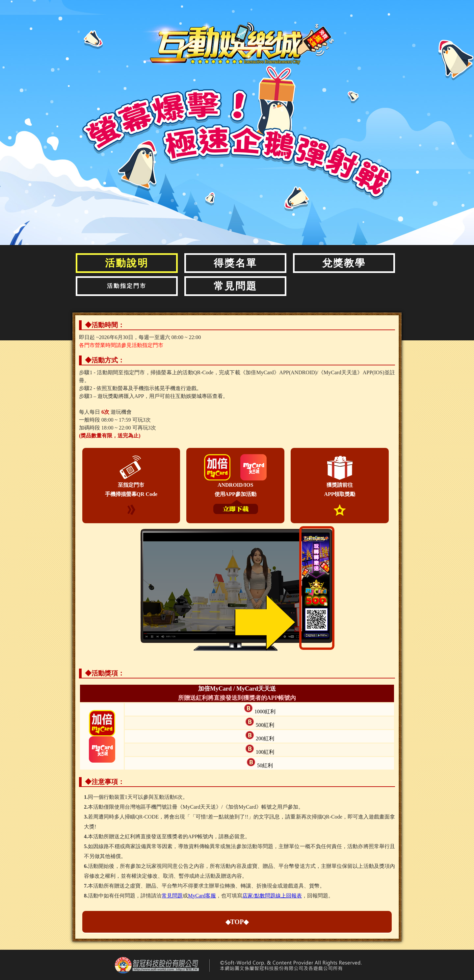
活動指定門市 (127, 286)
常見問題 (235, 286)
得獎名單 (235, 263)
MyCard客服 (202, 896)
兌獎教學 (344, 263)
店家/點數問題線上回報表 (272, 896)
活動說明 (127, 263)
